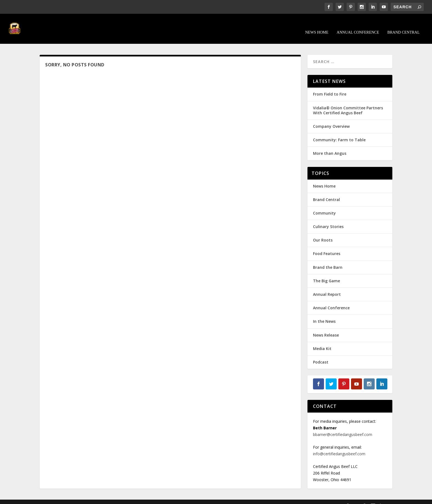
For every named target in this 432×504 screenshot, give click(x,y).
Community (324, 205)
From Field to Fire (330, 86)
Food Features (327, 246)
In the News (324, 313)
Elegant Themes (78, 498)
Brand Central (403, 24)
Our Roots (323, 232)
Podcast (321, 354)
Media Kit (322, 340)
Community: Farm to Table (339, 132)
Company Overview (331, 118)
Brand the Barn (328, 259)
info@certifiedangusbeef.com (339, 446)
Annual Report (327, 286)
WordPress (129, 498)
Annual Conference (358, 24)
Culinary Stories (328, 219)
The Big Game (326, 273)
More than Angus (330, 145)
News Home (317, 24)
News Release (326, 327)
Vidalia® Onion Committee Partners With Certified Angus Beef (348, 102)
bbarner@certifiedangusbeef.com (343, 426)
